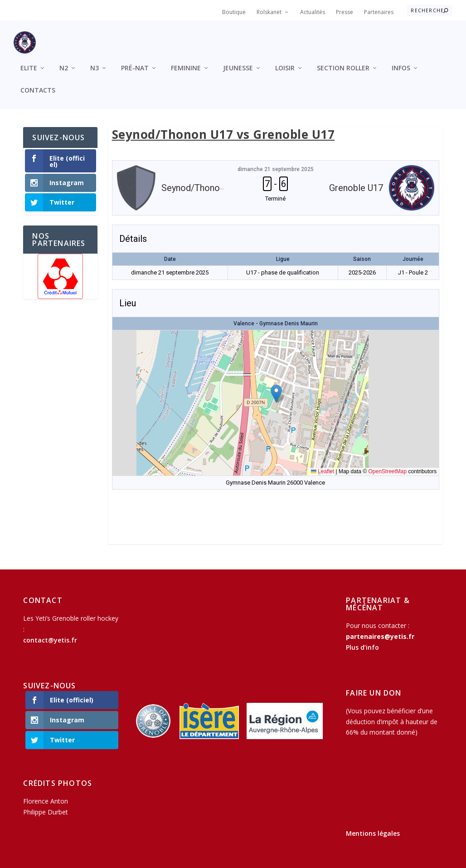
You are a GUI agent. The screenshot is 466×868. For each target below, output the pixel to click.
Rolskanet (269, 12)
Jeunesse (238, 61)
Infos (401, 61)
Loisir (285, 61)
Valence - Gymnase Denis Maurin (276, 316)
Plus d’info (362, 640)
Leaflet (323, 464)
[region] (60, 269)
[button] (276, 386)
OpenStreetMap (387, 464)
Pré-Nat (135, 61)
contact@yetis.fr (50, 632)
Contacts (38, 83)
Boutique (234, 12)
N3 (95, 61)
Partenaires (379, 12)
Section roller (343, 61)
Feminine (186, 61)
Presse (345, 12)
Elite (29, 61)
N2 (64, 61)
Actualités (313, 12)
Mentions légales (373, 826)
